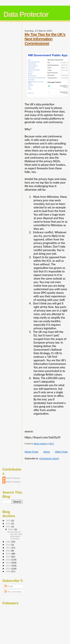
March (11, 529)
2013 (8, 560)
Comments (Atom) (49, 458)
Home (47, 452)
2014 (8, 557)
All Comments (13, 592)
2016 (8, 551)
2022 (8, 523)
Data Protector (26, 14)
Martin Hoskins (13, 482)
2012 (8, 563)
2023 (8, 520)
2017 (8, 548)
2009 (8, 571)
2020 (8, 542)
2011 (8, 566)
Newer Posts (32, 452)
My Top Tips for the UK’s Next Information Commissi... (15, 535)
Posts (9, 586)
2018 (8, 545)
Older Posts (61, 452)
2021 (8, 526)
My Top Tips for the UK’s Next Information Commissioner (45, 39)
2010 (8, 569)
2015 (8, 554)
